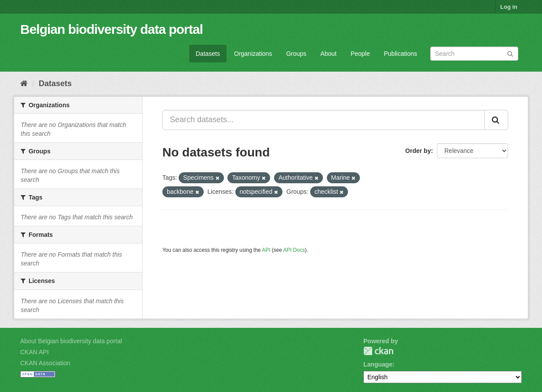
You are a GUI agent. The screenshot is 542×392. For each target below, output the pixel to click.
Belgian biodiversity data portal (112, 29)
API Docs (294, 250)
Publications (401, 54)
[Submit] (510, 53)
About (328, 54)
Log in (509, 7)
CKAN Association (45, 363)
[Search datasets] (474, 54)
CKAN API (35, 352)
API (266, 250)
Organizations (253, 54)
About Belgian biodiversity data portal (71, 341)
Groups (296, 54)
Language (378, 364)
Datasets (208, 54)
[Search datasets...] (324, 120)
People (360, 54)
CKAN (378, 351)
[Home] (24, 83)
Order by (418, 151)
